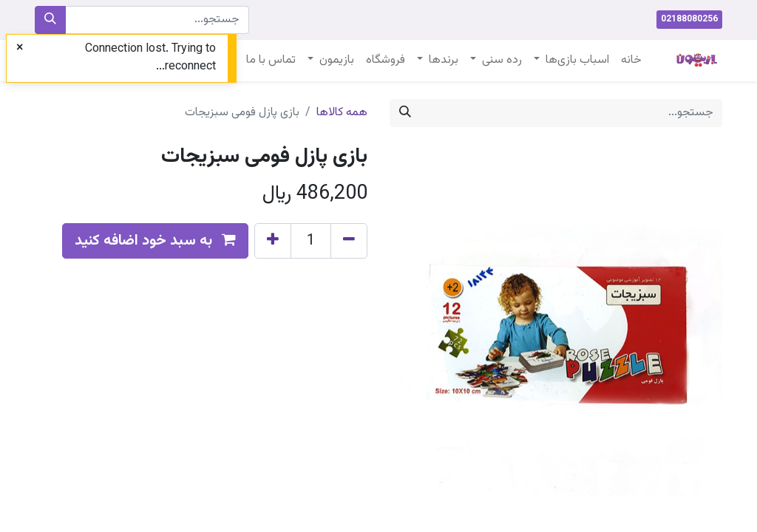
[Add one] (273, 241)
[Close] (20, 49)
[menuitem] (631, 61)
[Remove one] (349, 241)
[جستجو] (50, 20)
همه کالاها (342, 113)
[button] (155, 241)
